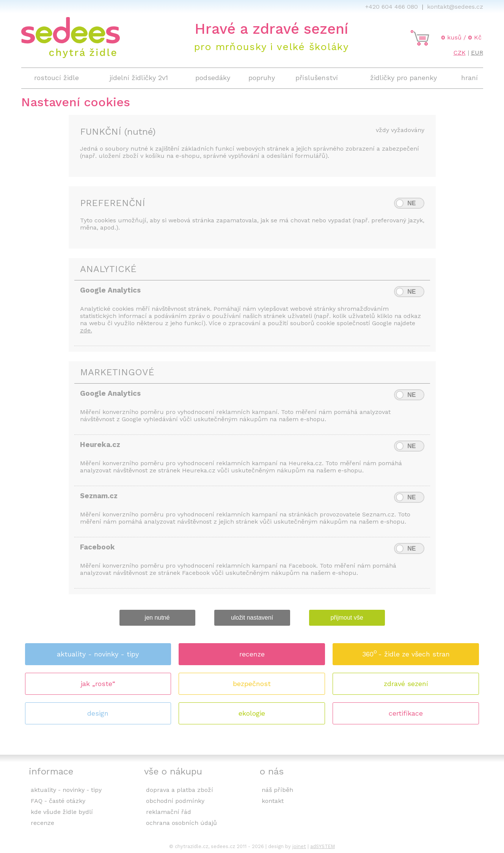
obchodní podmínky (175, 801)
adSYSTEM (323, 846)
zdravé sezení (406, 684)
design (98, 713)
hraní (469, 78)
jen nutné (157, 618)
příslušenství (317, 78)
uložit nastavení (252, 618)
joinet (299, 846)
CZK (460, 53)
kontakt (273, 801)
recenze (252, 654)
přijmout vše (347, 618)
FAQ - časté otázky (58, 801)
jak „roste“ (98, 684)
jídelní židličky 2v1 (139, 78)
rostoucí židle (57, 78)
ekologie (252, 713)
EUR (477, 53)
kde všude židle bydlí (62, 812)
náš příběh (277, 790)
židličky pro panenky (404, 78)
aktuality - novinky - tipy (98, 654)
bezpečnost (252, 684)
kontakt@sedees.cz (455, 7)
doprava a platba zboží (180, 790)
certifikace (406, 713)
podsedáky (213, 78)
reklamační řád (169, 812)
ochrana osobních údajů (181, 823)
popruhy (262, 78)
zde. (86, 330)
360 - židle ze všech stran (406, 652)
